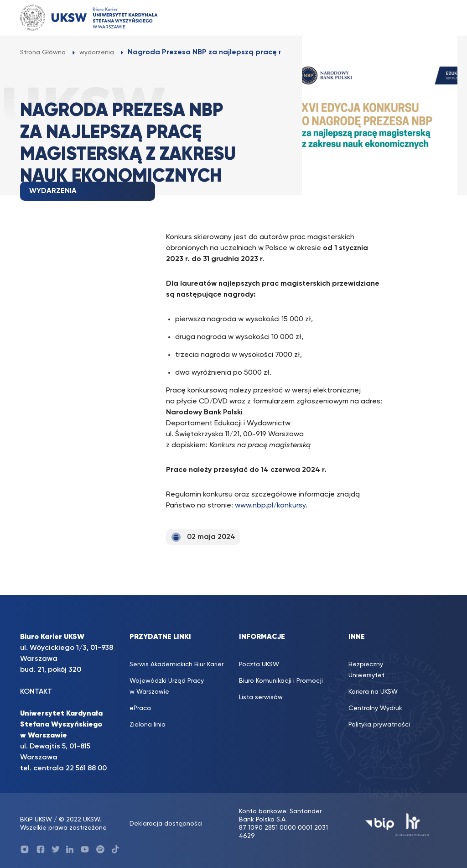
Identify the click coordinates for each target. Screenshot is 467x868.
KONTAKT (36, 692)
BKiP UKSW (37, 820)
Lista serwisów (261, 697)
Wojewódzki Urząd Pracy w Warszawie (167, 686)
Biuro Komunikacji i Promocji (281, 681)
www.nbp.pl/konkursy (270, 506)
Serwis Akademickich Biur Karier (176, 664)
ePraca (140, 708)
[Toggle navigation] (431, 18)
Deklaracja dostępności (166, 824)
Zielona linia (148, 725)
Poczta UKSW (259, 664)
